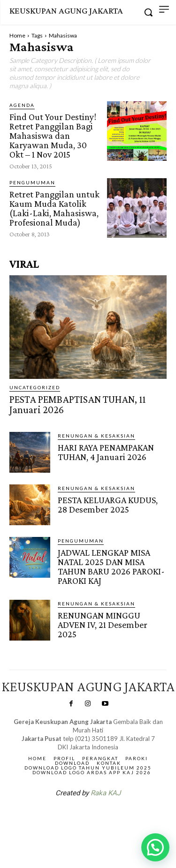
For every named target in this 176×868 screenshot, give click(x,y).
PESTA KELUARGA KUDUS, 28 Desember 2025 (108, 505)
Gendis (116, 817)
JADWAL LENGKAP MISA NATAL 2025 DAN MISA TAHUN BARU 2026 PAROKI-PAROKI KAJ (111, 566)
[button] (155, 847)
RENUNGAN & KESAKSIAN (96, 436)
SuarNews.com (73, 817)
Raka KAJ (106, 793)
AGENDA (22, 105)
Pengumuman (32, 182)
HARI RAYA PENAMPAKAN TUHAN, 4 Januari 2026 (106, 452)
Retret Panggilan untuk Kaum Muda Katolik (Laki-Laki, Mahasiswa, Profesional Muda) (54, 208)
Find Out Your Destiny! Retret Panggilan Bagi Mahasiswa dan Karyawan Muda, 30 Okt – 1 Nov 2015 (53, 136)
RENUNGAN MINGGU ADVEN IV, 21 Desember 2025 (103, 625)
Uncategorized (35, 387)
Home (17, 35)
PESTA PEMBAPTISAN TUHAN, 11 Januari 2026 (77, 404)
